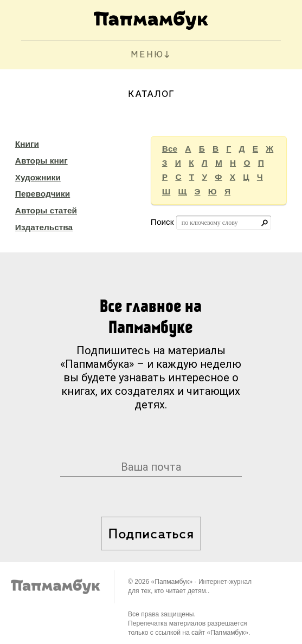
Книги (27, 144)
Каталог (151, 95)
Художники (38, 177)
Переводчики (43, 194)
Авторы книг (41, 161)
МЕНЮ (147, 55)
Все (170, 149)
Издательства (44, 227)
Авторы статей (46, 210)
